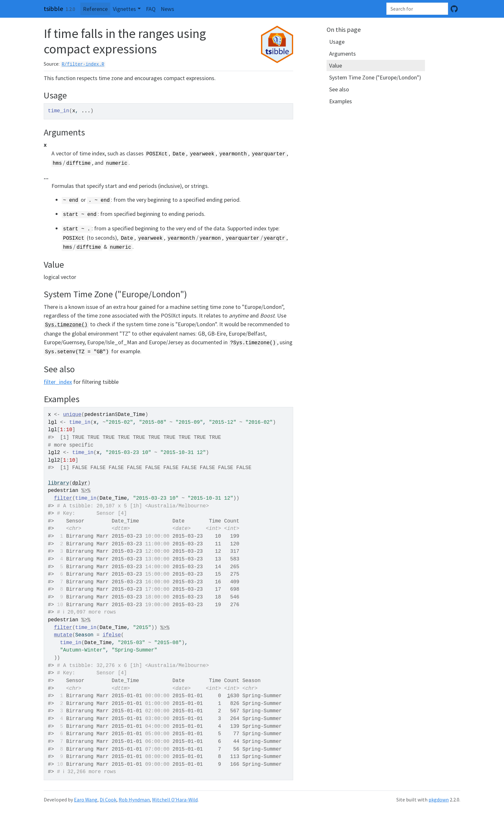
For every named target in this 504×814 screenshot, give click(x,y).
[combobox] (417, 9)
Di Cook (108, 800)
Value (336, 65)
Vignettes (124, 9)
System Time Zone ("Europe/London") (375, 77)
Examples (341, 101)
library (59, 483)
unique (72, 415)
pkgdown (439, 800)
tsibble (53, 9)
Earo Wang (86, 800)
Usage (337, 42)
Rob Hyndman (134, 800)
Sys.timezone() (66, 325)
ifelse (112, 635)
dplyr (80, 483)
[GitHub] (454, 9)
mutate (63, 635)
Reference (95, 9)
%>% (86, 491)
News (167, 9)
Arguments (342, 54)
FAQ (151, 9)
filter (63, 498)
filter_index (58, 382)
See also (339, 89)
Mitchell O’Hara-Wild (175, 800)
